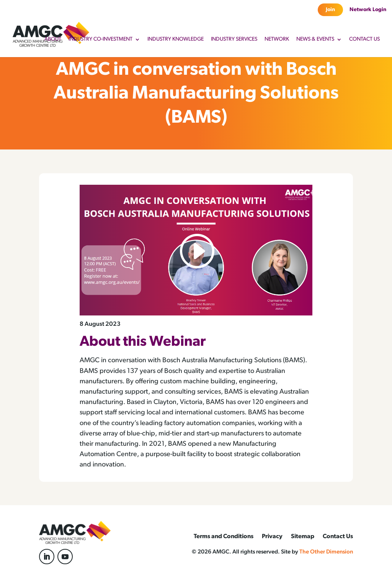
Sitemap (303, 537)
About (53, 39)
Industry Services (234, 39)
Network (277, 39)
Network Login (368, 10)
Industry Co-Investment (100, 39)
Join (330, 10)
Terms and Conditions (224, 537)
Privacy (272, 537)
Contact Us (364, 39)
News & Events (315, 39)
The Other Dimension (326, 552)
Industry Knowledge (176, 39)
